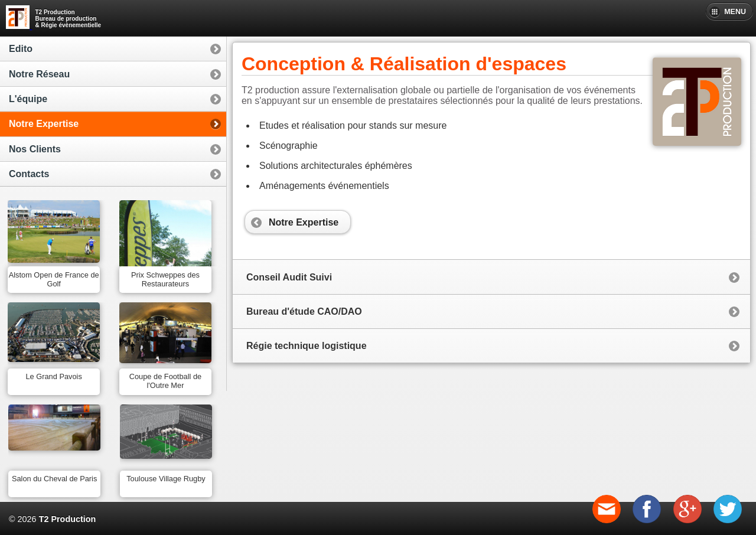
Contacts (29, 174)
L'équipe (28, 99)
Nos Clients (35, 149)
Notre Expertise (44, 124)
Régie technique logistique (307, 346)
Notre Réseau (39, 74)
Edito (21, 49)
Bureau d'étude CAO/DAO (304, 311)
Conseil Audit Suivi (289, 277)
